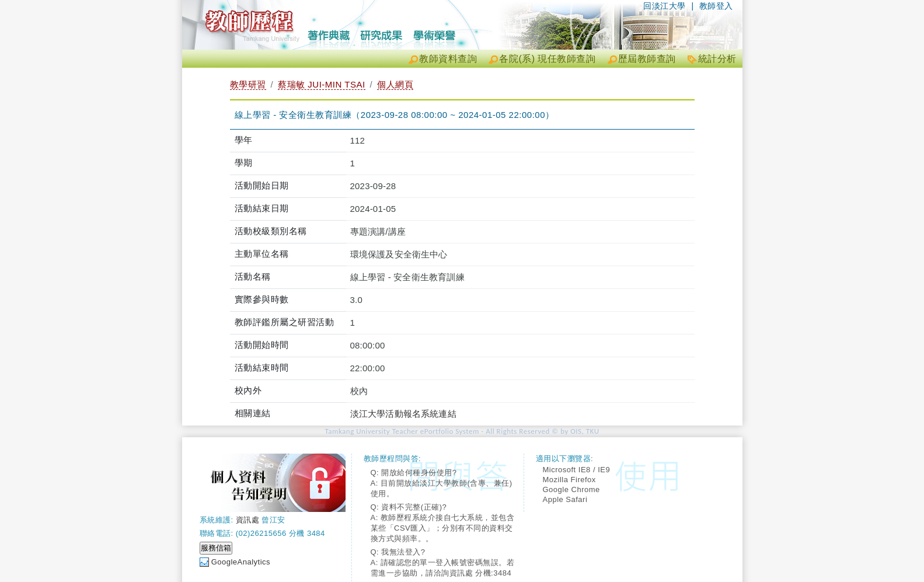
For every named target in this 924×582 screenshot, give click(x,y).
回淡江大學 (665, 6)
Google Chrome (571, 489)
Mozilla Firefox (569, 480)
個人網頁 (395, 84)
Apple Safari (565, 499)
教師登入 (716, 6)
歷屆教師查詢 (647, 59)
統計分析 (717, 59)
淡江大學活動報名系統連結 (403, 414)
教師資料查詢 (448, 59)
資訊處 (248, 520)
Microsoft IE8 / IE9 (577, 470)
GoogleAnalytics (241, 562)
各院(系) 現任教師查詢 (547, 59)
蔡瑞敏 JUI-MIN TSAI (321, 84)
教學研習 (248, 84)
